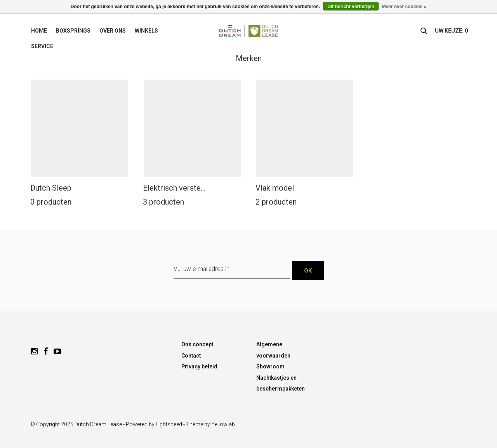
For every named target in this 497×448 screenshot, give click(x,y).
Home (39, 31)
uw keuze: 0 (451, 31)
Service (42, 46)
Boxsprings (73, 31)
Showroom (270, 366)
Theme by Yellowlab (210, 424)
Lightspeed (169, 424)
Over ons (113, 31)
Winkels (146, 31)
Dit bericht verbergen (351, 7)
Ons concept (197, 344)
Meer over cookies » (404, 7)
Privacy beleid (199, 366)
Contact (191, 356)
